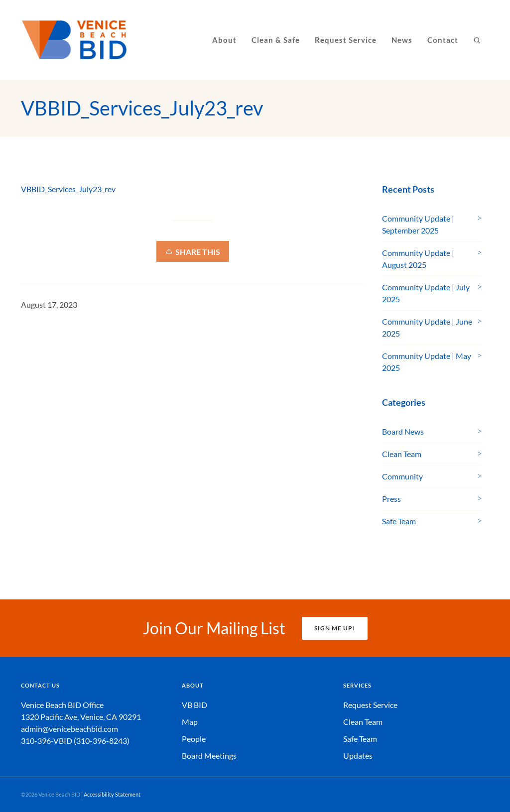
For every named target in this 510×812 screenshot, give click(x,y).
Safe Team (399, 521)
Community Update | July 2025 (426, 293)
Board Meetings (209, 755)
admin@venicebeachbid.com (69, 729)
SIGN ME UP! (335, 628)
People (194, 739)
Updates (358, 755)
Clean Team (402, 454)
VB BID (194, 705)
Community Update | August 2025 (418, 259)
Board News (403, 431)
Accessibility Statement (112, 794)
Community (402, 476)
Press (391, 499)
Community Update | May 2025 (427, 362)
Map (190, 722)
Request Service (370, 705)
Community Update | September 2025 (418, 224)
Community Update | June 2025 (427, 327)
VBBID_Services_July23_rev (68, 189)
